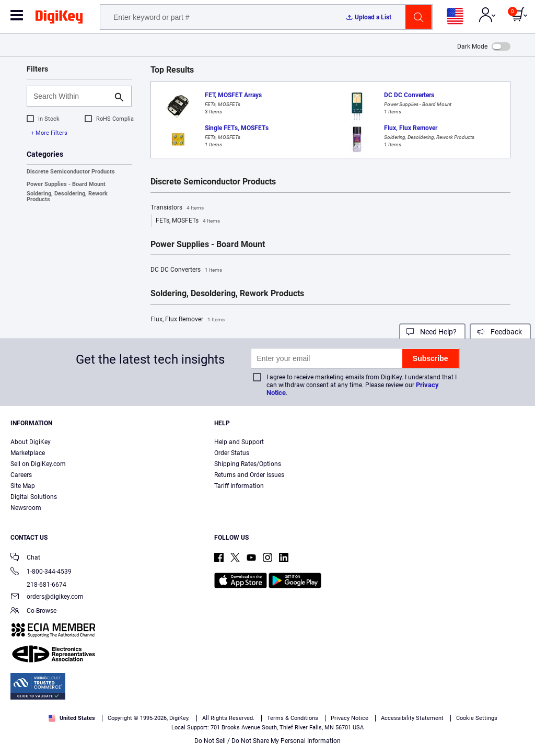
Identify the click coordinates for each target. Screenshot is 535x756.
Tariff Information (239, 486)
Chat (25, 558)
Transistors (177, 208)
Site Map (23, 486)
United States (72, 718)
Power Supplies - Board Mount (66, 184)
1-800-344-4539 (41, 572)
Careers (21, 475)
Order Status (232, 453)
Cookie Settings (477, 718)
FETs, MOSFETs (188, 221)
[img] (59, 19)
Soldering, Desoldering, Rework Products (67, 196)
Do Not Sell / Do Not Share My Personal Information (267, 741)
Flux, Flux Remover (188, 320)
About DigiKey (31, 442)
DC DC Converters (186, 270)
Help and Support (239, 442)
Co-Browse (33, 612)
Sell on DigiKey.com (38, 464)
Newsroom (26, 508)
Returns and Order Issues (249, 475)
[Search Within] (71, 96)
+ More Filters (49, 133)
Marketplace (28, 453)
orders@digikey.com (47, 597)
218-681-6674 (38, 585)
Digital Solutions (34, 497)
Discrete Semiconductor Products (71, 172)
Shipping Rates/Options (248, 464)
